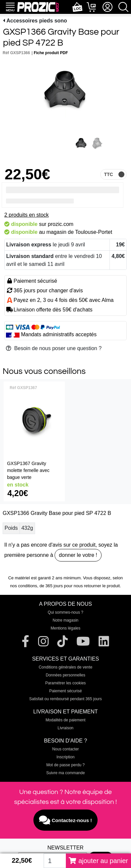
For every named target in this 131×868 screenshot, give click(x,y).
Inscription (66, 757)
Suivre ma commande (66, 773)
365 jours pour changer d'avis (48, 290)
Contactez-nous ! (65, 820)
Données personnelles (65, 675)
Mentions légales (65, 628)
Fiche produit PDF (51, 53)
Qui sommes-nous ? (65, 612)
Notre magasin (65, 620)
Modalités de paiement (66, 720)
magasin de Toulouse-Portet (79, 232)
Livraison (65, 728)
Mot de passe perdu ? (65, 765)
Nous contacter (66, 749)
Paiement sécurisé (66, 691)
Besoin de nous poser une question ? (54, 348)
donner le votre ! (78, 555)
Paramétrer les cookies (66, 683)
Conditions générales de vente (65, 667)
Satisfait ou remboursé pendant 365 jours (65, 699)
